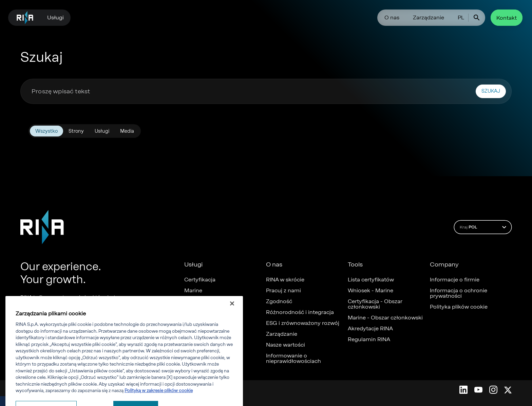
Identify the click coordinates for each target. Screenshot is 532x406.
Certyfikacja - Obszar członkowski (375, 304)
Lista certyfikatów (371, 280)
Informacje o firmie (455, 280)
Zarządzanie (429, 17)
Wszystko (46, 131)
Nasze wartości (286, 345)
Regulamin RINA (369, 339)
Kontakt (507, 18)
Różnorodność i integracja (300, 312)
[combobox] (251, 91)
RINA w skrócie (285, 280)
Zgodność (279, 301)
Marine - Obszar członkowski (385, 318)
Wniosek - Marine (370, 291)
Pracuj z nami (283, 291)
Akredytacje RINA (370, 329)
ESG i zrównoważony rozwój (303, 323)
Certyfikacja (200, 280)
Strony (76, 131)
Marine (193, 291)
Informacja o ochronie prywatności (459, 293)
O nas (392, 17)
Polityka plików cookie (459, 307)
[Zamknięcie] (232, 319)
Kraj (484, 227)
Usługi (55, 17)
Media (127, 131)
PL (461, 17)
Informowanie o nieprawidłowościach (293, 358)
